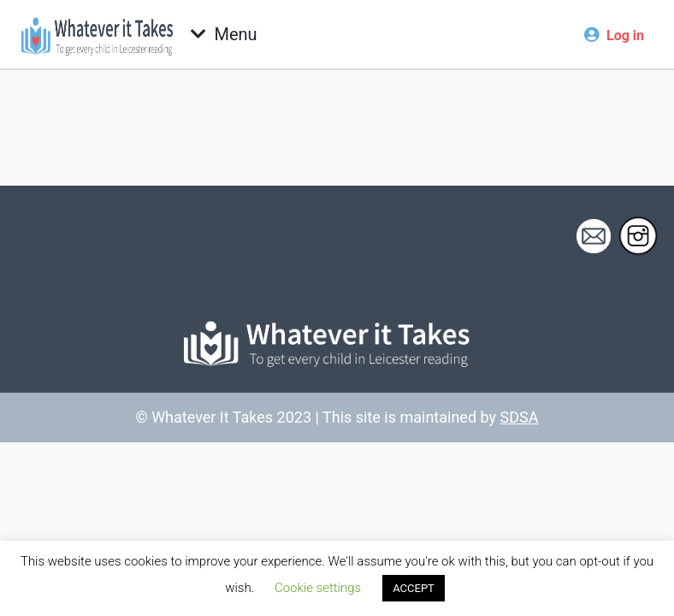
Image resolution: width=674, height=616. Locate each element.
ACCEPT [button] (414, 588)
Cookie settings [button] (318, 588)
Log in (625, 36)
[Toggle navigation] (224, 34)
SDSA (520, 417)
